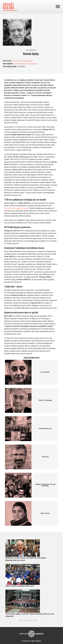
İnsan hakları (16, 61)
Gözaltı (16, 64)
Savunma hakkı (28, 61)
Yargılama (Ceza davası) (28, 64)
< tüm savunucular (31, 50)
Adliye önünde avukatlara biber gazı (20, 586)
